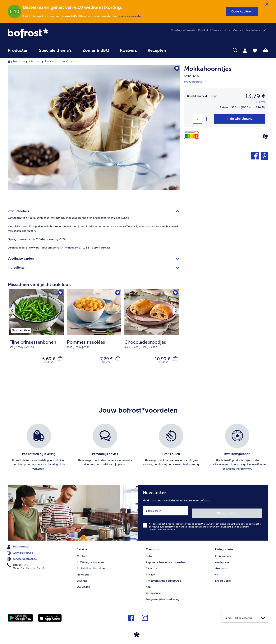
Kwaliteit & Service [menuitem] (210, 30)
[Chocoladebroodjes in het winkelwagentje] (174, 360)
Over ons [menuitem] (152, 566)
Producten (19, 62)
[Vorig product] (13, 293)
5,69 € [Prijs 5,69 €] (46, 360)
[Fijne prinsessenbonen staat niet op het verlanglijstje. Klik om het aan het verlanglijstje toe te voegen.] (60, 294)
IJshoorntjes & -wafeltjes (59, 62)
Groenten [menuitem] (221, 566)
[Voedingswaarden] (192, 135)
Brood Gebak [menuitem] (223, 578)
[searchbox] (179, 50)
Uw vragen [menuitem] (83, 585)
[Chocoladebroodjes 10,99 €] (152, 334)
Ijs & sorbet (35, 62)
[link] (47, 33)
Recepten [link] (157, 50)
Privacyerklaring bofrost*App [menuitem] (163, 578)
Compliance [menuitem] (153, 591)
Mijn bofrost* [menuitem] (18, 546)
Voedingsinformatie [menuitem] (183, 30)
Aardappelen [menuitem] (223, 560)
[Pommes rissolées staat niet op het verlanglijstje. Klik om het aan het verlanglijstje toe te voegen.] (117, 294)
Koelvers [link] (128, 50)
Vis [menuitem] (217, 572)
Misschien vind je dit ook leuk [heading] (39, 284)
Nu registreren (247, 512)
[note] (37, 344)
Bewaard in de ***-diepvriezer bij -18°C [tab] (37, 239)
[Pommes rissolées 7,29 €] (94, 334)
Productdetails (193, 82)
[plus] (206, 119)
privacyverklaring (224, 526)
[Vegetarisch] (265, 136)
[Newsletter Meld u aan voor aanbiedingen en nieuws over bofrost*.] (203, 513)
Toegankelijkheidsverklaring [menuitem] (163, 597)
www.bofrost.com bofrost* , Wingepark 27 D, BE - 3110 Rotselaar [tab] (59, 248)
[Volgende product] (175, 293)
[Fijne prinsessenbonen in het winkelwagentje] (59, 360)
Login (214, 96)
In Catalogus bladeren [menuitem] (90, 560)
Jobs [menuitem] (227, 30)
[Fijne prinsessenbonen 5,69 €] (37, 334)
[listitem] (21, 330)
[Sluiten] (267, 4)
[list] (138, 449)
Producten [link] (18, 50)
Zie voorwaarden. (131, 16)
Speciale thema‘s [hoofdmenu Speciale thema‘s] (55, 50)
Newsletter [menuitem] (84, 572)
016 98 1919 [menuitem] (18, 564)
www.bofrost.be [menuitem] (20, 552)
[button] (242, 12)
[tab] (245, 50)
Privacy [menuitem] (150, 572)
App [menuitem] (148, 585)
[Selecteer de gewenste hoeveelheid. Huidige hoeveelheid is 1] (198, 119)
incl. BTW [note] (48, 364)
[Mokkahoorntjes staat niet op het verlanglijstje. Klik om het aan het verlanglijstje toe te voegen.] (175, 69)
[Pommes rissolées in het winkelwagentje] (117, 360)
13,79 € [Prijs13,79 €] (255, 96)
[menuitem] (18, 52)
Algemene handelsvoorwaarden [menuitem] (165, 560)
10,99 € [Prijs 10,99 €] (160, 360)
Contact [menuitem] (238, 30)
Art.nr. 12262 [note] (192, 76)
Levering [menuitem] (82, 578)
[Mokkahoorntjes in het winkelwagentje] (240, 119)
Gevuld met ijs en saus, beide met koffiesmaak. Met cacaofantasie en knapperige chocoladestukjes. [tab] (69, 218)
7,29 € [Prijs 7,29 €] (104, 360)
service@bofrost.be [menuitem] (22, 558)
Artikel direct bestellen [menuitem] (91, 566)
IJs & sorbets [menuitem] (223, 554)
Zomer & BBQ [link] (96, 50)
